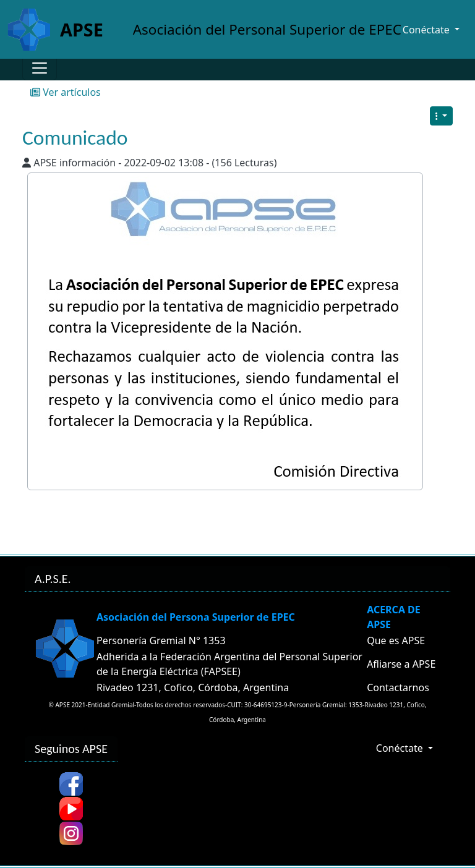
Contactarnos (398, 687)
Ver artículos (66, 92)
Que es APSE (396, 640)
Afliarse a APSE (401, 664)
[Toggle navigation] (40, 68)
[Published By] (27, 163)
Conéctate (401, 748)
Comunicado (75, 138)
